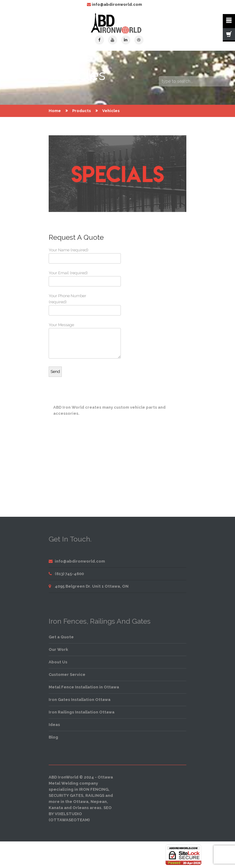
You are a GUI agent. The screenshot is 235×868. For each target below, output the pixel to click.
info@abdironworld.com (117, 4)
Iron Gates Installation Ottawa (80, 700)
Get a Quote (61, 637)
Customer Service (67, 675)
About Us (58, 662)
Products (82, 111)
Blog (53, 737)
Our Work (58, 649)
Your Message (72, 341)
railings (95, 795)
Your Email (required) (72, 279)
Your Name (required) (72, 256)
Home (55, 111)
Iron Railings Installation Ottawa (82, 712)
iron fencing (94, 789)
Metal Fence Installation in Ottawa (84, 687)
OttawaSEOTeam (69, 820)
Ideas (54, 725)
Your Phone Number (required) (72, 305)
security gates (66, 795)
